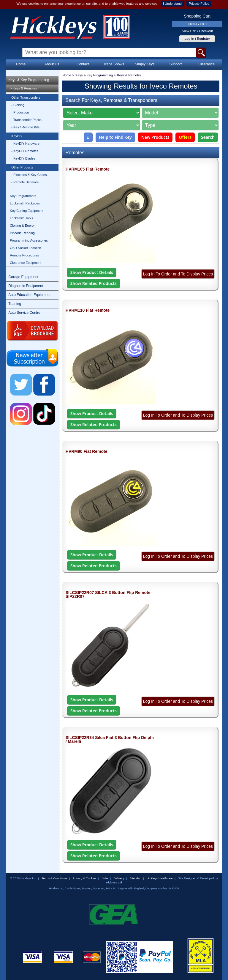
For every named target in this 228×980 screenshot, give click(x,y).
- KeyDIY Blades (23, 158)
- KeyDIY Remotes (25, 151)
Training (15, 304)
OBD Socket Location (25, 248)
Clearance (206, 64)
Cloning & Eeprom (23, 226)
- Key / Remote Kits (25, 127)
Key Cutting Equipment (27, 211)
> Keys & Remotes (23, 88)
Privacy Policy (199, 4)
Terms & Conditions (54, 878)
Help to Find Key (115, 137)
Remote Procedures (24, 255)
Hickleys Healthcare (160, 878)
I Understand (172, 4)
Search (208, 137)
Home (21, 64)
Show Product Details (92, 272)
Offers (185, 137)
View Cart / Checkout (198, 31)
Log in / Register (197, 39)
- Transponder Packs (26, 120)
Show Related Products (94, 283)
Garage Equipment (23, 277)
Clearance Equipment (26, 263)
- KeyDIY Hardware (25, 144)
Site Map (136, 878)
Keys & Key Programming (29, 80)
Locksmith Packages (25, 203)
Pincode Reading (22, 233)
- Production (20, 112)
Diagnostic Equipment (26, 286)
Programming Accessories (29, 240)
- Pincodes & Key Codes (29, 175)
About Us (52, 64)
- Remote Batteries (25, 182)
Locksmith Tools (21, 218)
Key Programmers (23, 196)
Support (175, 64)
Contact (83, 64)
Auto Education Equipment (29, 295)
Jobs (105, 878)
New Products (155, 137)
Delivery (119, 878)
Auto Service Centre (24, 313)
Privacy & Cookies (85, 878)
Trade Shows (114, 64)
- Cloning (18, 105)
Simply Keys (145, 64)
